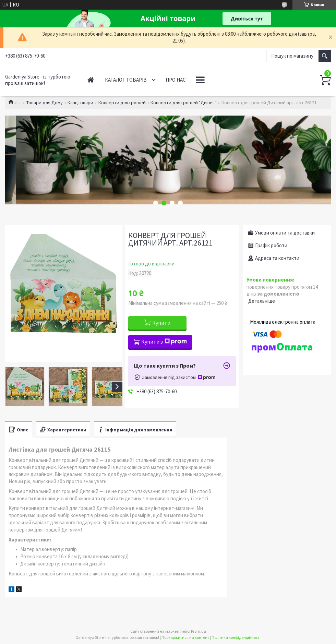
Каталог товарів (126, 80)
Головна (91, 80)
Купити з (164, 342)
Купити (161, 323)
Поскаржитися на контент (185, 637)
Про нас (176, 80)
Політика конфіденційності (236, 637)
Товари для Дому (45, 103)
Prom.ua (199, 631)
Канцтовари (80, 103)
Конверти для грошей (122, 103)
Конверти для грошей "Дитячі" (183, 103)
